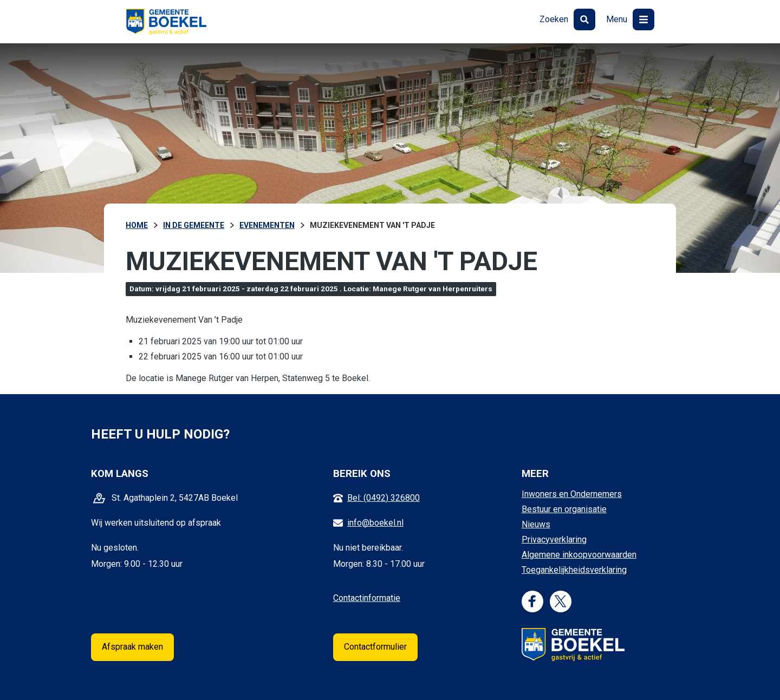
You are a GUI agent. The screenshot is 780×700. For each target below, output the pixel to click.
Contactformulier (375, 647)
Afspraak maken (132, 647)
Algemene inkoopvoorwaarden (579, 555)
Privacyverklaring (554, 539)
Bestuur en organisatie (564, 509)
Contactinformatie (367, 598)
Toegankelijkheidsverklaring (574, 570)
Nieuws (536, 524)
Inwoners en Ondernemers (572, 494)
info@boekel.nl (375, 523)
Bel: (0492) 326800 (383, 498)
